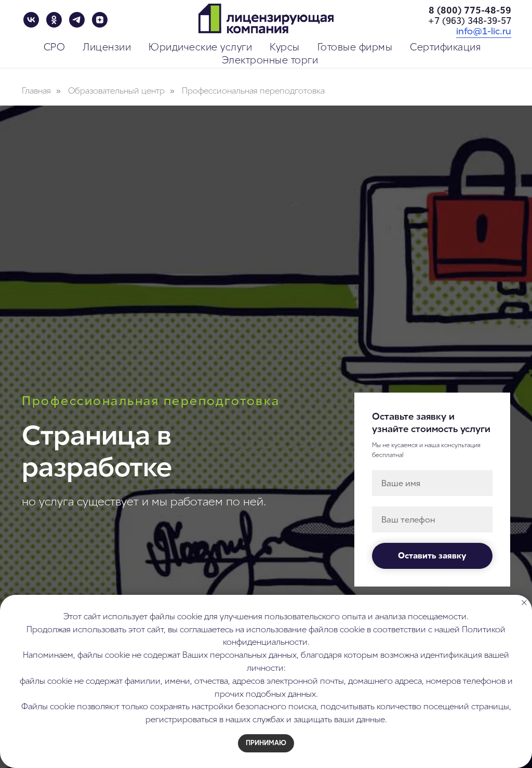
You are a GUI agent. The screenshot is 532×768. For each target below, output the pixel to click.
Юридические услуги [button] (200, 47)
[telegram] (77, 20)
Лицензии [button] (107, 47)
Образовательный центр (116, 91)
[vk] (31, 20)
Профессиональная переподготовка (253, 91)
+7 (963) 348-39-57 (470, 21)
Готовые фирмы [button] (355, 47)
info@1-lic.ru (484, 31)
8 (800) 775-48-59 (470, 10)
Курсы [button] (285, 47)
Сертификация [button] (445, 47)
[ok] (54, 20)
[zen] (100, 20)
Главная (36, 91)
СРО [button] (55, 47)
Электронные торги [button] (270, 60)
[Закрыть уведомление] (524, 603)
